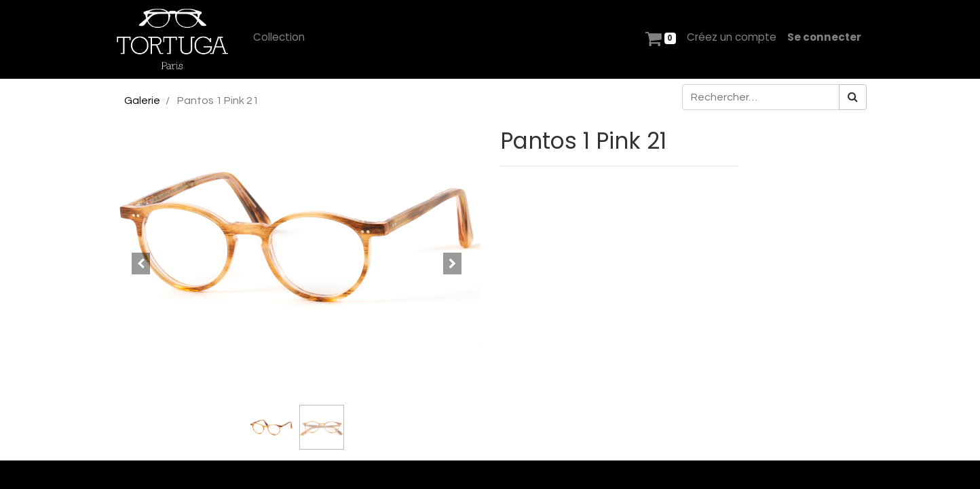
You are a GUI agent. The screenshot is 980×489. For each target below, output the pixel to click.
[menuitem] (279, 38)
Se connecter (824, 37)
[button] (141, 264)
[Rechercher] (853, 97)
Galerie (142, 101)
